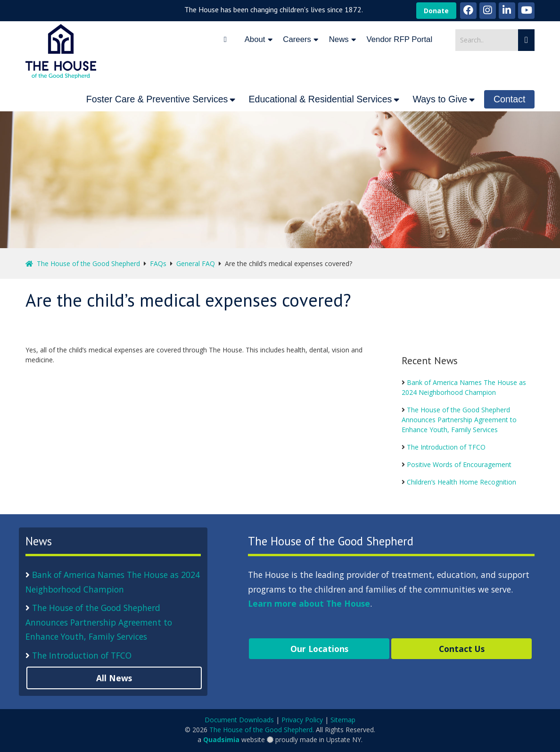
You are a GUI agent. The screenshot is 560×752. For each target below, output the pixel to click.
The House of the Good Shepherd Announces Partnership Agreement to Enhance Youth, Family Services (459, 420)
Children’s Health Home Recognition (461, 482)
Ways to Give (440, 99)
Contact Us (462, 649)
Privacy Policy (302, 720)
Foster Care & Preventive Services (157, 99)
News (339, 39)
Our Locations (319, 649)
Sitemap (343, 720)
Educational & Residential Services (320, 99)
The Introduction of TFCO (446, 447)
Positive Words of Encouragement (459, 464)
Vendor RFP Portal (400, 39)
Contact (510, 99)
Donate (436, 11)
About (255, 39)
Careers (297, 39)
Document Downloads (239, 720)
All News (114, 678)
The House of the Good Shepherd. (262, 730)
